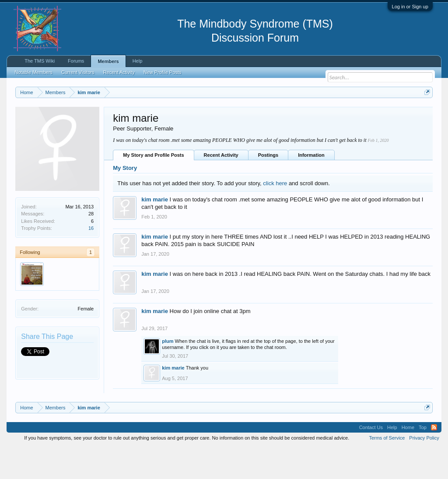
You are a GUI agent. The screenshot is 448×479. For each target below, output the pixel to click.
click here (275, 215)
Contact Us (371, 459)
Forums (76, 61)
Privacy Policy (424, 469)
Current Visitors (78, 72)
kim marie (155, 231)
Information (311, 187)
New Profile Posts (163, 72)
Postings (268, 187)
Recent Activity (221, 187)
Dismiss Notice (425, 113)
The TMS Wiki (40, 61)
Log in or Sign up (410, 7)
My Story (125, 199)
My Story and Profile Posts (153, 187)
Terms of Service (387, 469)
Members (108, 61)
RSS (434, 459)
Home (408, 459)
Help (138, 61)
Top (423, 459)
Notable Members (33, 72)
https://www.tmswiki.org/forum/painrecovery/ (95, 123)
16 (91, 260)
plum (168, 373)
